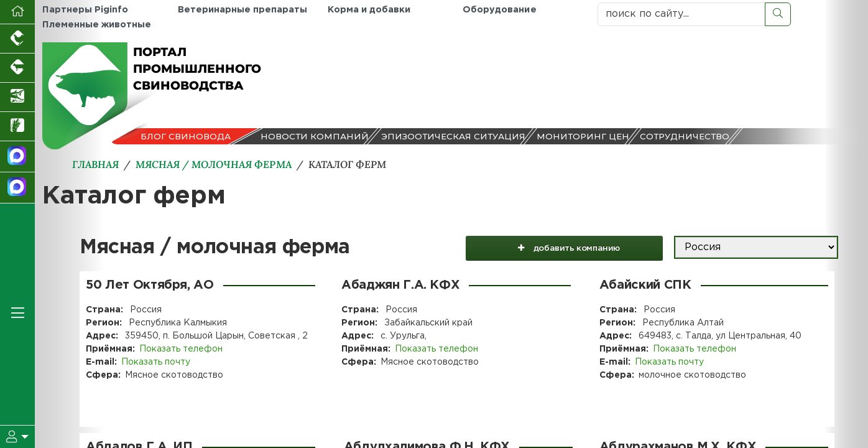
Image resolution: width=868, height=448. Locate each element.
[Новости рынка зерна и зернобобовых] (17, 127)
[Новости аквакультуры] (17, 97)
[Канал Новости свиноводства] (17, 157)
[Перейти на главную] (17, 12)
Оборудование (499, 10)
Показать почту (156, 362)
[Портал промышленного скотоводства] (17, 68)
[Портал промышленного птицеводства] (17, 39)
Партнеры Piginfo (85, 10)
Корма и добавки (368, 10)
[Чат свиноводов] (17, 188)
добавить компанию (572, 248)
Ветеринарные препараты (242, 10)
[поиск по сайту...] (681, 14)
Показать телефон (181, 349)
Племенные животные (96, 25)
